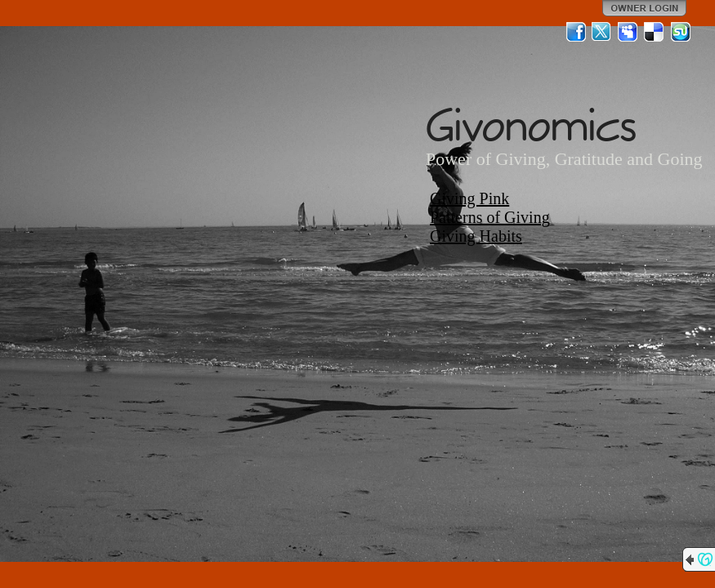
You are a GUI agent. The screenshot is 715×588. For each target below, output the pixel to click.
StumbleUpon (681, 32)
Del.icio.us (655, 32)
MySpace (628, 32)
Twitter (602, 32)
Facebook (576, 32)
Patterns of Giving (490, 217)
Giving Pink (469, 198)
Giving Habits (476, 236)
